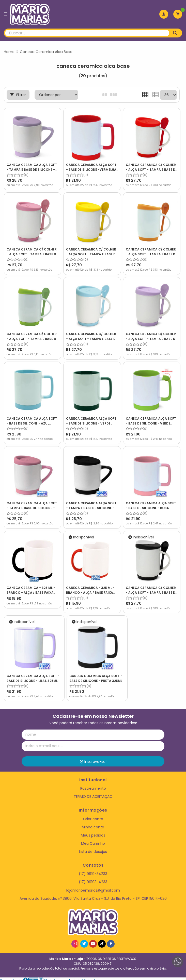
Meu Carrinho (93, 839)
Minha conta (93, 823)
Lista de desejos (93, 847)
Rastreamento (93, 784)
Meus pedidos (93, 831)
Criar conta (93, 815)
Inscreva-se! (93, 758)
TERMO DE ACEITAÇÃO (93, 792)
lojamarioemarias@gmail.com (93, 886)
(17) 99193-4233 (93, 878)
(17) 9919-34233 (93, 870)
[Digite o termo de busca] (87, 33)
